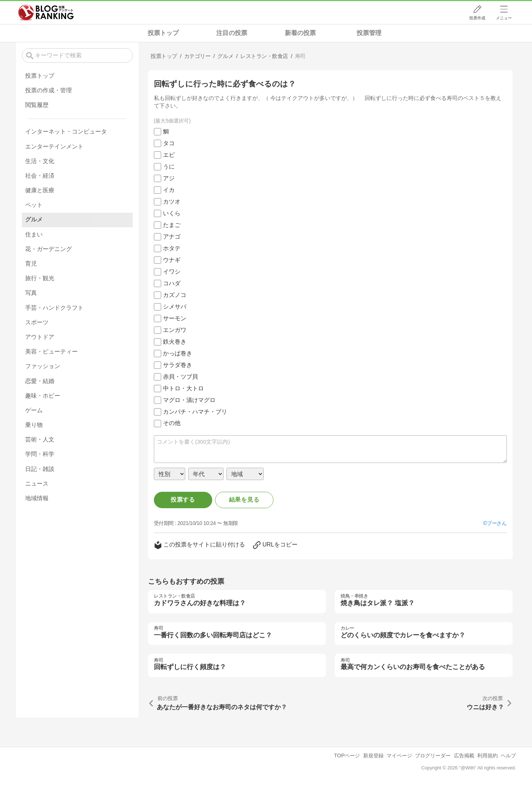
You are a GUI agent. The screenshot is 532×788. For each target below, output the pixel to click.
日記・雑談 (40, 469)
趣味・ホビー (43, 396)
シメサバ (175, 307)
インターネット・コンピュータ (66, 132)
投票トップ (163, 33)
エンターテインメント (54, 146)
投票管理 (369, 33)
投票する (183, 500)
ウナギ (172, 260)
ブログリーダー (433, 756)
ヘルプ (508, 756)
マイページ (399, 756)
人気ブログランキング (46, 12)
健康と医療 (40, 190)
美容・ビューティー (51, 351)
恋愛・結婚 (40, 381)
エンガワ (175, 330)
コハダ (172, 283)
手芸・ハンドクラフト (54, 308)
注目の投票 (232, 33)
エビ (169, 155)
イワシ (172, 272)
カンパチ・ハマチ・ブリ (195, 412)
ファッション (43, 366)
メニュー (504, 18)
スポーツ (37, 322)
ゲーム (34, 410)
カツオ (172, 202)
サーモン (175, 318)
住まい (34, 234)
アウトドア (40, 337)
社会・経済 (40, 176)
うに (169, 167)
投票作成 (477, 18)
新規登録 (373, 756)
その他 (172, 423)
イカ (169, 190)
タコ (169, 143)
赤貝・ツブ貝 (180, 377)
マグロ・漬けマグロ (189, 400)
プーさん (497, 523)
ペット (34, 205)
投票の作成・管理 (48, 90)
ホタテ (172, 248)
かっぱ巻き (178, 353)
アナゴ (172, 237)
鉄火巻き (175, 342)
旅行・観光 (40, 278)
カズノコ (175, 295)
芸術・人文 (40, 439)
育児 (31, 264)
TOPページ (347, 756)
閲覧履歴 (37, 105)
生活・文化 (40, 161)
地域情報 (37, 498)
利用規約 (488, 756)
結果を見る (244, 500)
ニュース (37, 484)
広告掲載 (464, 756)
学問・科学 (40, 454)
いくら (172, 213)
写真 (31, 293)
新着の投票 (300, 33)
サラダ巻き (178, 365)
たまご (172, 225)
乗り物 (34, 425)
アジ (169, 178)
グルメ (34, 219)
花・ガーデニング (48, 249)
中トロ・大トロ (183, 388)
